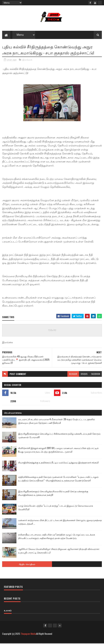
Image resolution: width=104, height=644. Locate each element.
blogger (73, 374)
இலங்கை (27, 60)
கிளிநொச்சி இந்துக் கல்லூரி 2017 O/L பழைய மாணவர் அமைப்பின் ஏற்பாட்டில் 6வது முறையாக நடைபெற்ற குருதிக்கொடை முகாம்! (58, 450)
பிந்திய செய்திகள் (27, 565)
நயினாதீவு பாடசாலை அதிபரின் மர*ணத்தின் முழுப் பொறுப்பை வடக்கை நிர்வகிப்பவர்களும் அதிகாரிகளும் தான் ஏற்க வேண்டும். (57, 537)
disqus (84, 374)
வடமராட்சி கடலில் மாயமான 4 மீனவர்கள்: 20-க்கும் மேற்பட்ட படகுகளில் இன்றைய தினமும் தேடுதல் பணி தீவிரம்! (57, 422)
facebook (96, 374)
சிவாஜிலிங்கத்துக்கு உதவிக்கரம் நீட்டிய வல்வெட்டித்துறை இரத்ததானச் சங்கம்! (58, 463)
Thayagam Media (28, 634)
